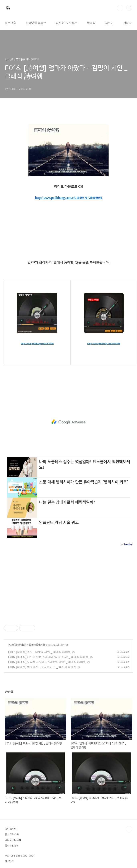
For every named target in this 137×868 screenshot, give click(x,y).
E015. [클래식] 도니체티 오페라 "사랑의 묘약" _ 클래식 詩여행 (47, 662)
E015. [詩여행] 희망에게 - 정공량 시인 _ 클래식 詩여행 (42, 667)
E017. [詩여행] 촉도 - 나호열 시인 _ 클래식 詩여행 (39, 652)
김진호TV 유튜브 (67, 23)
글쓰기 (109, 23)
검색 (120, 8)
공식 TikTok (11, 846)
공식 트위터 (11, 829)
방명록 (91, 23)
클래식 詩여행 (37, 645)
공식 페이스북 (12, 834)
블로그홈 (10, 23)
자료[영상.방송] (17, 645)
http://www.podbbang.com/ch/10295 (37, 344)
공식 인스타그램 (13, 840)
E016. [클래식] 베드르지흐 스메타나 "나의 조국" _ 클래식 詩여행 (48, 657)
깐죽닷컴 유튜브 (36, 23)
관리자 (127, 23)
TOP (129, 829)
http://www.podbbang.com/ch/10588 (104, 344)
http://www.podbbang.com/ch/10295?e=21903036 (68, 198)
